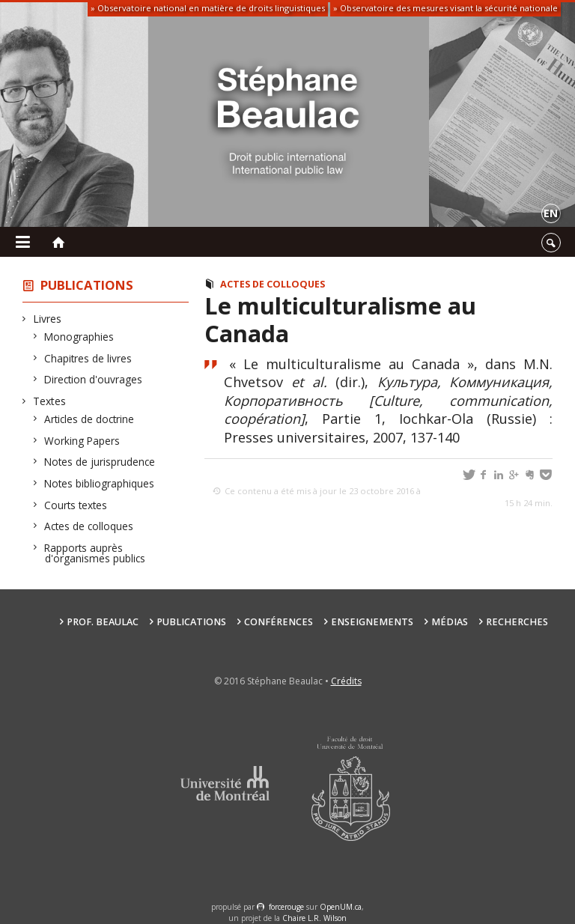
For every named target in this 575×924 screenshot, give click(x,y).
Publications (87, 285)
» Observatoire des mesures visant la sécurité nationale (445, 8)
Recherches (517, 622)
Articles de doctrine (89, 419)
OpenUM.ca (341, 907)
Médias (450, 622)
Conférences (279, 622)
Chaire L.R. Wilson (314, 918)
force (286, 907)
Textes (50, 401)
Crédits (346, 681)
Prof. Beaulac (103, 622)
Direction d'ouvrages (94, 379)
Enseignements (372, 622)
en (551, 213)
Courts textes (76, 505)
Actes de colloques (89, 526)
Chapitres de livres (88, 358)
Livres (48, 319)
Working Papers (82, 441)
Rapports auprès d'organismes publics (95, 553)
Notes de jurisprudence (100, 462)
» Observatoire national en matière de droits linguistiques (208, 8)
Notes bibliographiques (100, 483)
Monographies (79, 337)
